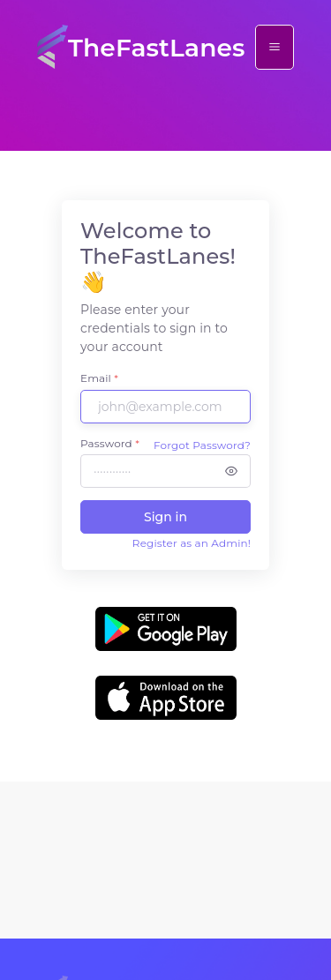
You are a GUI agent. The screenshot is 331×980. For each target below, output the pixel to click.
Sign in (165, 517)
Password (110, 443)
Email (99, 378)
